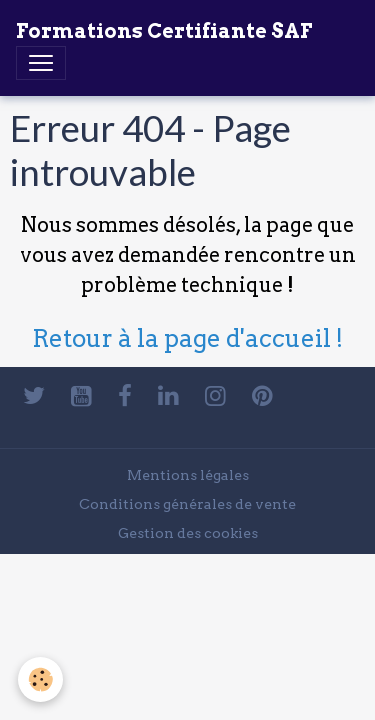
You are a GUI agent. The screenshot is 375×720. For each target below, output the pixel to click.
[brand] (164, 31)
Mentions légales (188, 475)
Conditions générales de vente (187, 504)
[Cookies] (40, 679)
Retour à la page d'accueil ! (187, 338)
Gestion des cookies (188, 533)
